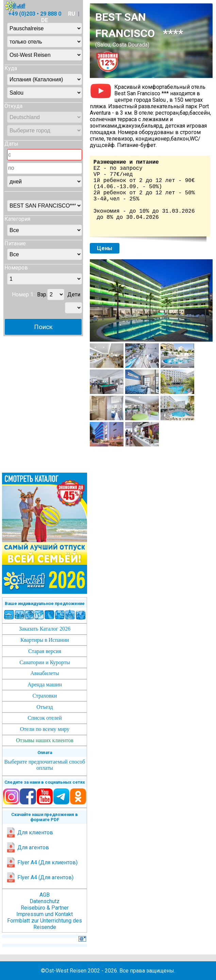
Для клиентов (29, 832)
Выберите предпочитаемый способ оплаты (45, 765)
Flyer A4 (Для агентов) (40, 877)
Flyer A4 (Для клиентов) (42, 862)
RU (72, 14)
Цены (105, 248)
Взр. (42, 295)
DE (45, 20)
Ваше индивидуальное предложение (45, 603)
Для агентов (27, 847)
